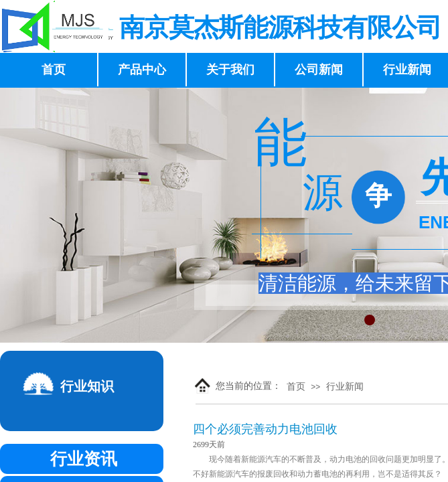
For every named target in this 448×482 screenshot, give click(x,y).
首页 (296, 387)
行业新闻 (345, 387)
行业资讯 (84, 459)
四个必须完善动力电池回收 (265, 429)
